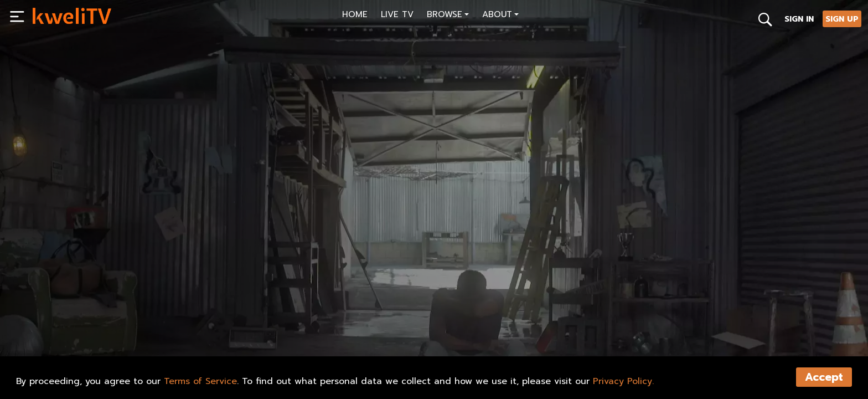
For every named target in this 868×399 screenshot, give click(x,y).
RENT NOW (146, 339)
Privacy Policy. (623, 381)
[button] (448, 16)
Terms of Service (200, 381)
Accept (824, 377)
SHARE (257, 339)
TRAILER (203, 339)
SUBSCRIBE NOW (74, 339)
